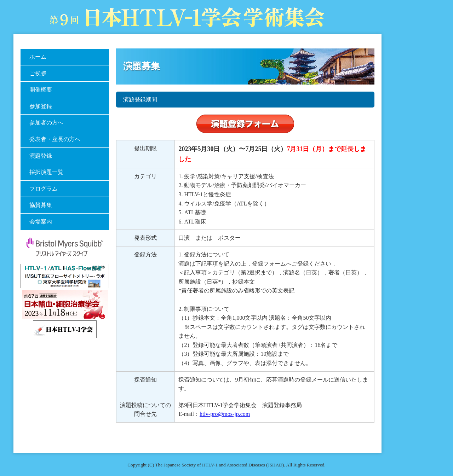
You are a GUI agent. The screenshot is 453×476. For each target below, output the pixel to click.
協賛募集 (41, 205)
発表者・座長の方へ (55, 139)
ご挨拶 (38, 73)
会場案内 (41, 222)
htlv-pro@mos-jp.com (225, 414)
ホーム (38, 57)
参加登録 (41, 106)
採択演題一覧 (46, 172)
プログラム (44, 189)
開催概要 (41, 90)
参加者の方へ (46, 123)
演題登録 (41, 156)
